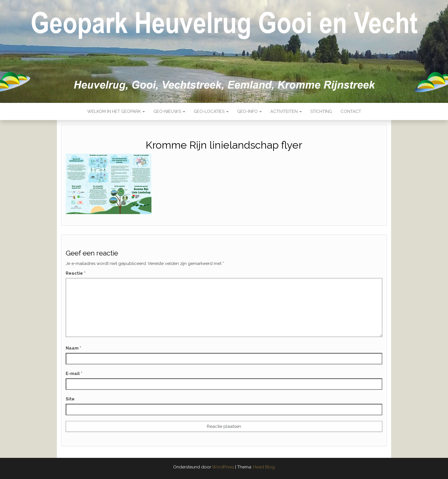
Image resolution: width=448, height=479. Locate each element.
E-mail (74, 374)
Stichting (321, 111)
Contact (351, 111)
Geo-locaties (211, 111)
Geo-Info (249, 111)
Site (70, 399)
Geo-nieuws (169, 111)
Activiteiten (286, 111)
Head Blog (264, 467)
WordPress (223, 467)
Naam (73, 348)
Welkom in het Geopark (116, 111)
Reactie (76, 273)
